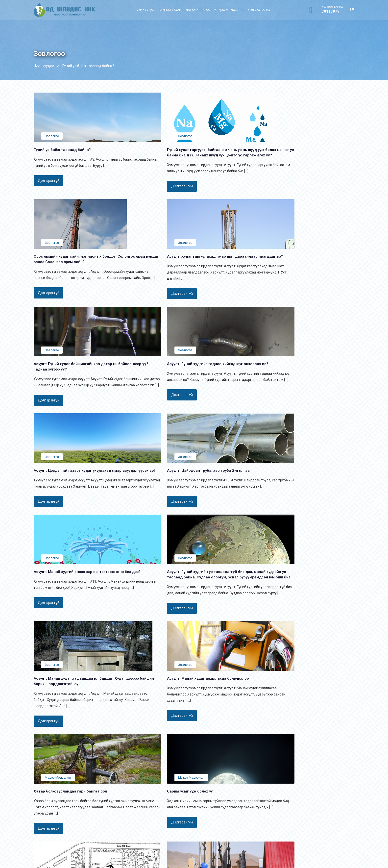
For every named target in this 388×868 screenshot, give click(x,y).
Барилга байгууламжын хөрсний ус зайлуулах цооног (241, 814)
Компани (150, 806)
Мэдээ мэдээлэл (229, 10)
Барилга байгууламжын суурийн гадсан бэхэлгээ (237, 822)
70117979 (331, 11)
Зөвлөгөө (52, 136)
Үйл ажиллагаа (197, 10)
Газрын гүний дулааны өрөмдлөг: (224, 799)
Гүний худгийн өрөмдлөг (217, 830)
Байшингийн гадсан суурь (218, 806)
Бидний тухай (170, 10)
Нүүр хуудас (145, 10)
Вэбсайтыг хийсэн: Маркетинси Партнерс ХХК (317, 861)
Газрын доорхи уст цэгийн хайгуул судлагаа (233, 837)
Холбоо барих (259, 10)
